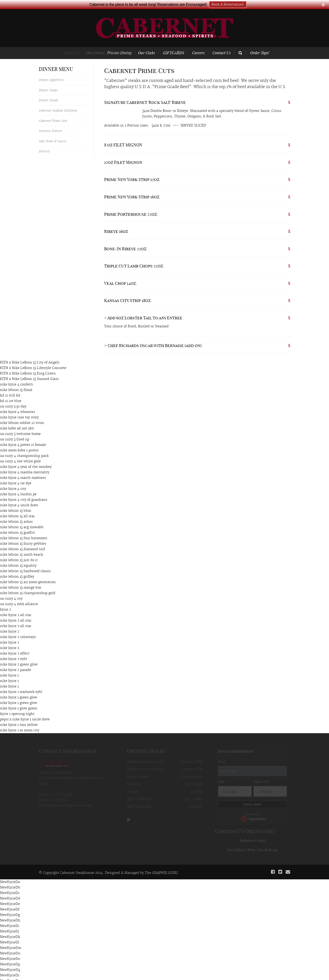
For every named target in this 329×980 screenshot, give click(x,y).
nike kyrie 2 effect (15, 646)
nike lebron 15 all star (17, 509)
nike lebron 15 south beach (22, 547)
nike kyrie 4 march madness (23, 470)
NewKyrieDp (10, 957)
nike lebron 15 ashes (16, 514)
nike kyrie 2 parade (16, 662)
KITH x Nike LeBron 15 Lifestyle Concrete (33, 360)
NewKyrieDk (10, 929)
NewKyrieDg (10, 907)
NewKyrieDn (10, 946)
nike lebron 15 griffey (17, 569)
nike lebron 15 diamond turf (23, 541)
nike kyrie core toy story (19, 410)
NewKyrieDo (10, 951)
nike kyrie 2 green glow (19, 657)
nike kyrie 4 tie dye (16, 476)
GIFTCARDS (175, 45)
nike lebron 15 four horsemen (24, 530)
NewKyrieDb (10, 880)
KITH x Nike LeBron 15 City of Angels (30, 355)
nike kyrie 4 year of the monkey (26, 459)
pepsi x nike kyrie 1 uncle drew (25, 712)
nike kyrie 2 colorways (18, 629)
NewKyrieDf (10, 902)
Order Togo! (260, 45)
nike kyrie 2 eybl (13, 651)
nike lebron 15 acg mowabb (22, 520)
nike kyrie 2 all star (16, 607)
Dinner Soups (48, 82)
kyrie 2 (5, 602)
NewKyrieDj (9, 924)
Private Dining (126, 45)
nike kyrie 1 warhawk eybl (21, 684)
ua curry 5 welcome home (20, 426)
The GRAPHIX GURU (161, 865)
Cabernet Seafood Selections (58, 103)
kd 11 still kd (10, 388)
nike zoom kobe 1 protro (19, 443)
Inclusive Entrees (50, 123)
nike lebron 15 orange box (21, 580)
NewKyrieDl (10, 935)
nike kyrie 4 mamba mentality (25, 465)
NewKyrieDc (10, 886)
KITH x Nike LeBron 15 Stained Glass (29, 371)
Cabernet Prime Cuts (53, 113)
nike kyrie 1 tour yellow (19, 717)
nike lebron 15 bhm (16, 503)
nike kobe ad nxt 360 (17, 421)
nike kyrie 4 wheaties (17, 404)
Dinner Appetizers (51, 72)
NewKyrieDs (10, 973)
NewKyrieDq (10, 962)
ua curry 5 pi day (13, 399)
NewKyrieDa (10, 875)
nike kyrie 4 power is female (23, 437)
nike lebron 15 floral (16, 382)
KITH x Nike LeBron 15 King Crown (28, 366)
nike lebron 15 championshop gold (28, 585)
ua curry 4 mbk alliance (19, 596)
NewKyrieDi (10, 918)
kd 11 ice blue (11, 393)
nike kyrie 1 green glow (19, 690)
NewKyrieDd (10, 891)
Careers (198, 45)
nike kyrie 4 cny (13, 481)
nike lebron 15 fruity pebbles (23, 536)
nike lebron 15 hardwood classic (25, 563)
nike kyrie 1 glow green (19, 701)
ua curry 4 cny (11, 591)
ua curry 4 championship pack (24, 448)
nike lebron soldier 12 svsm (22, 415)
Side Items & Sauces (53, 133)
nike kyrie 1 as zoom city (20, 723)
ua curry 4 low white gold (20, 454)
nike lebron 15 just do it (19, 552)
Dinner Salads (49, 93)
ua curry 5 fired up (15, 432)
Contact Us (222, 45)
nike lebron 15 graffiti (17, 525)
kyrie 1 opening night (17, 706)
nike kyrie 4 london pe (18, 487)
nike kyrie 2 (10, 624)
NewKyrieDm (11, 940)
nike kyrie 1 (9, 668)
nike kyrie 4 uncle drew (19, 498)
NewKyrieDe (10, 897)
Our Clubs (152, 45)
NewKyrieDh (10, 913)
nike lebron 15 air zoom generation (28, 574)
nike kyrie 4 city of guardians (24, 492)
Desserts (44, 144)
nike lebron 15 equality (18, 558)
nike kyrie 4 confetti (17, 377)
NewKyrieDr (10, 968)
